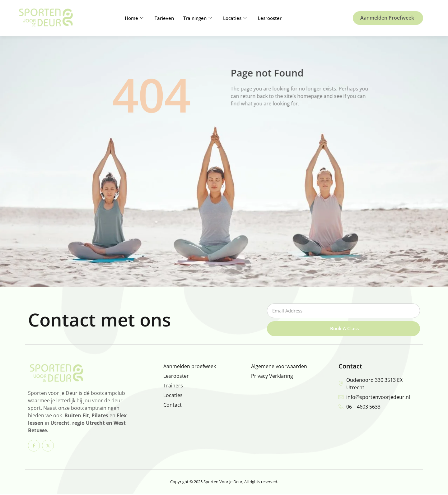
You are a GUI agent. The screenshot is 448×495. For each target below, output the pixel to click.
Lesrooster (270, 18)
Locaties (235, 18)
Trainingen (198, 18)
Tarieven (164, 18)
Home (134, 18)
